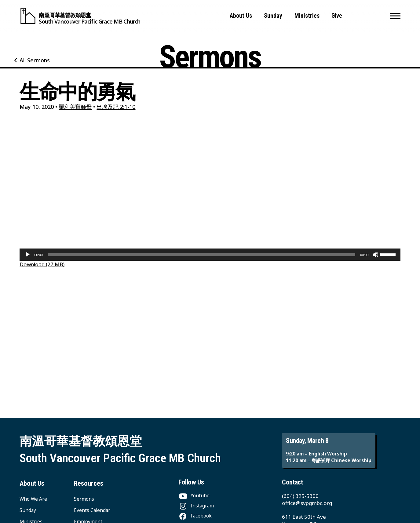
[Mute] (375, 255)
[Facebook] (195, 516)
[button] (395, 16)
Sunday (273, 16)
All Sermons (35, 60)
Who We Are (33, 499)
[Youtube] (194, 496)
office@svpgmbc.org (307, 503)
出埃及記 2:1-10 (116, 107)
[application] (210, 255)
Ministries (307, 16)
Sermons (84, 499)
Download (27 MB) (42, 264)
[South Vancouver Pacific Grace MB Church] (80, 16)
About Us (241, 16)
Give (337, 16)
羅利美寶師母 (75, 107)
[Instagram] (196, 506)
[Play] (27, 255)
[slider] (201, 255)
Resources (89, 483)
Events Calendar (92, 510)
